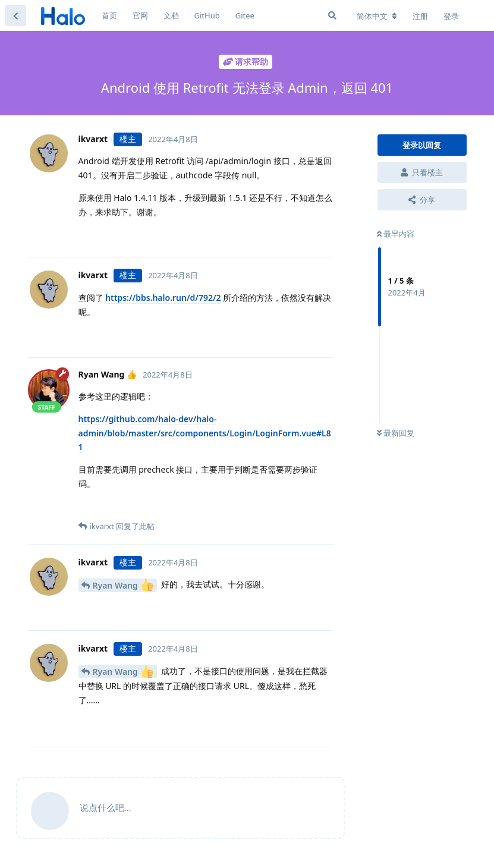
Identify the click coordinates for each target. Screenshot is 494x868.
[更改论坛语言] (377, 16)
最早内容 (396, 234)
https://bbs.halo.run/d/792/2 (163, 298)
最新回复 (396, 433)
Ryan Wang (123, 585)
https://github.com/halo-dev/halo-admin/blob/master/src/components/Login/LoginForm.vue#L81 (205, 433)
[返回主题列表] (15, 15)
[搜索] (332, 15)
